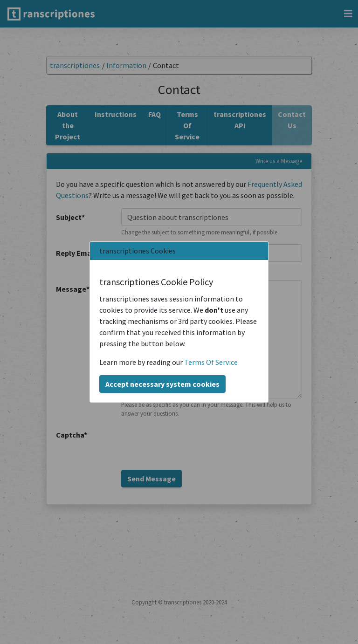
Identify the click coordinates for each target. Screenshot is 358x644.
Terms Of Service (211, 362)
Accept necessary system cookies (162, 384)
